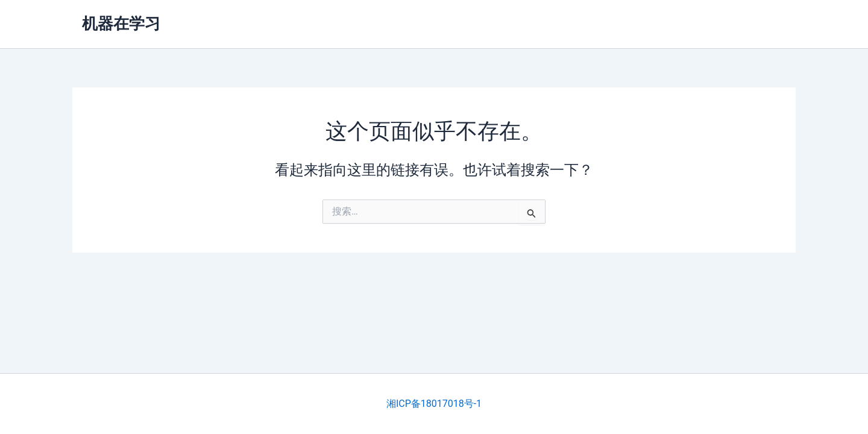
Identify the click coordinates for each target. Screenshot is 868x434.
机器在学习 (121, 24)
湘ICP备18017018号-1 (434, 404)
